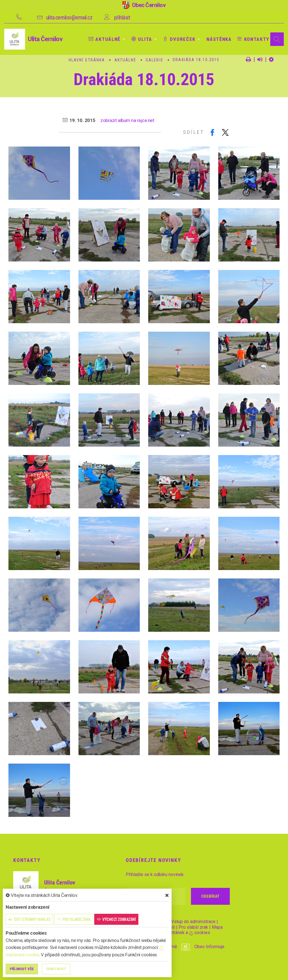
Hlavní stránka (87, 60)
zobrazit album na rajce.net (127, 120)
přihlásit (122, 17)
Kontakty (253, 39)
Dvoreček (179, 39)
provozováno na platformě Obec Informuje (175, 947)
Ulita (142, 39)
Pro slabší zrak (193, 927)
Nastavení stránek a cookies (177, 933)
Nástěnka (219, 39)
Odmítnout (56, 969)
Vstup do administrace (193, 922)
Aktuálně (104, 39)
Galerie (155, 60)
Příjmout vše (22, 969)
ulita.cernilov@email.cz (69, 17)
